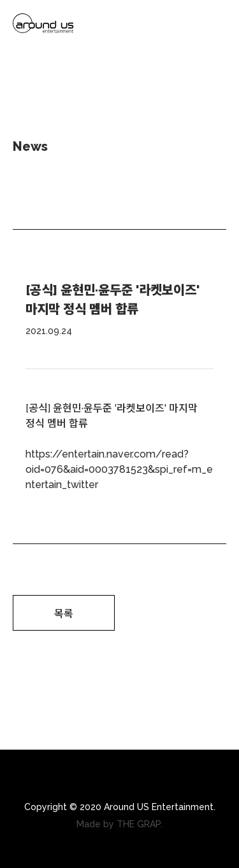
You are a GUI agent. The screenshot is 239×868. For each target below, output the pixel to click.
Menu (216, 25)
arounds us (43, 25)
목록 (64, 614)
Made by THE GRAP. (119, 824)
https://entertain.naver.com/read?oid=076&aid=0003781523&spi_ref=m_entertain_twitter (119, 469)
